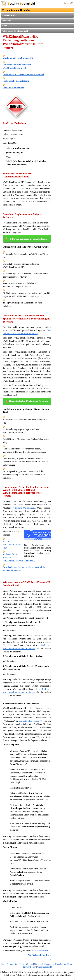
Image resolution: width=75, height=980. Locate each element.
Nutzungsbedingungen (44, 964)
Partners (7, 20)
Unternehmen (9, 15)
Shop (17, 964)
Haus (3, 964)
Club (5, 26)
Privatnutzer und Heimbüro (16, 10)
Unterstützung (27, 964)
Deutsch (68, 3)
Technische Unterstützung (24, 508)
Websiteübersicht (44, 967)
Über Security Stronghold (15, 31)
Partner (10, 964)
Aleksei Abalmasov (40, 951)
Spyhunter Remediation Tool (31, 721)
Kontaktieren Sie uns (64, 964)
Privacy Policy (29, 967)
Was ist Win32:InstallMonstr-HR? (12, 545)
